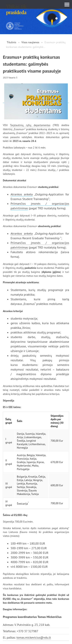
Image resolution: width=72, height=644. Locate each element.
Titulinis (11, 42)
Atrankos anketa (22, 194)
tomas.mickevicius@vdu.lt (34, 637)
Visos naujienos (30, 42)
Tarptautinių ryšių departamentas (30, 125)
